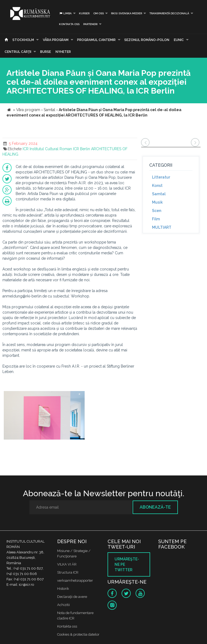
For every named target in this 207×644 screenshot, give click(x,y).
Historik (63, 589)
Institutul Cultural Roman (51, 149)
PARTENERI (90, 24)
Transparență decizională (169, 13)
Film (156, 219)
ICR (26, 149)
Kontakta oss (69, 24)
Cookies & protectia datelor (78, 634)
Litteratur (161, 177)
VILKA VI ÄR (67, 564)
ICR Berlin (82, 149)
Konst (157, 186)
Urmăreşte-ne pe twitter (127, 564)
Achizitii (63, 605)
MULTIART (162, 227)
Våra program (56, 40)
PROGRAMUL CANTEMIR (96, 40)
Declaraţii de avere (72, 597)
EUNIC (179, 40)
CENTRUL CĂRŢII (18, 52)
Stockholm (23, 40)
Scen (157, 211)
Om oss (99, 13)
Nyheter (63, 52)
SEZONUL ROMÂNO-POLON (147, 40)
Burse (46, 52)
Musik (157, 202)
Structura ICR (68, 572)
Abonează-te (155, 507)
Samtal (159, 194)
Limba (65, 13)
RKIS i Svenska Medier (127, 13)
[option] (44, 416)
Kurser (84, 13)
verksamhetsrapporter (75, 580)
